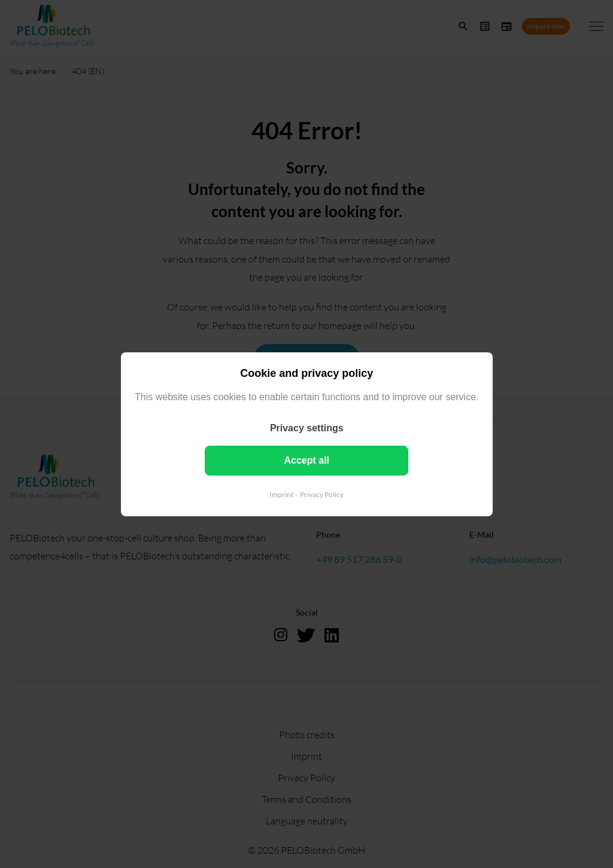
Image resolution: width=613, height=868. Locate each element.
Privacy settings (307, 427)
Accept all (306, 460)
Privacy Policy (322, 494)
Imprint (281, 494)
